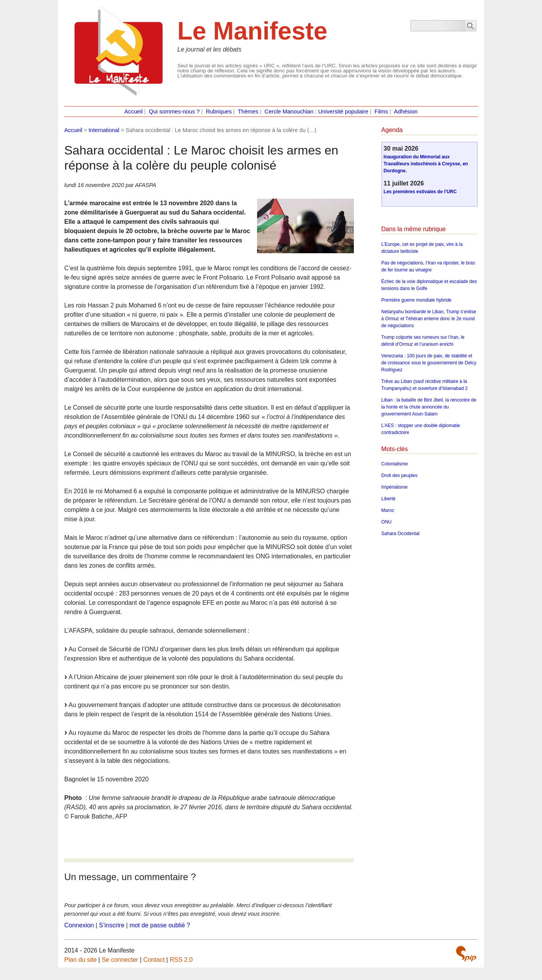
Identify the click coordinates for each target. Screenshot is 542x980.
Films (381, 112)
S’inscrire (112, 925)
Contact (154, 960)
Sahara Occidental (400, 534)
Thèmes (248, 112)
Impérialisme (394, 487)
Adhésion (406, 112)
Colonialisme (395, 464)
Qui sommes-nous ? (174, 112)
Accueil (133, 112)
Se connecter (120, 960)
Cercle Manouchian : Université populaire (316, 112)
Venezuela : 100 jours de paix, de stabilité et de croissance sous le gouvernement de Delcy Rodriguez (429, 363)
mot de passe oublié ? (160, 925)
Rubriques (219, 112)
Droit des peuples (399, 475)
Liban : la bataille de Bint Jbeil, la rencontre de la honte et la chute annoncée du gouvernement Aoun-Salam (429, 407)
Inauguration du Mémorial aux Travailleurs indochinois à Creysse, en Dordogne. (426, 164)
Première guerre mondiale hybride (416, 300)
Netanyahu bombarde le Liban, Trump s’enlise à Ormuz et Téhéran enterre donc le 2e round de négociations (429, 319)
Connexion (79, 925)
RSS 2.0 (181, 960)
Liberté (388, 499)
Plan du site (81, 960)
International (104, 130)
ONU (387, 522)
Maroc (388, 510)
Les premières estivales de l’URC (420, 192)
